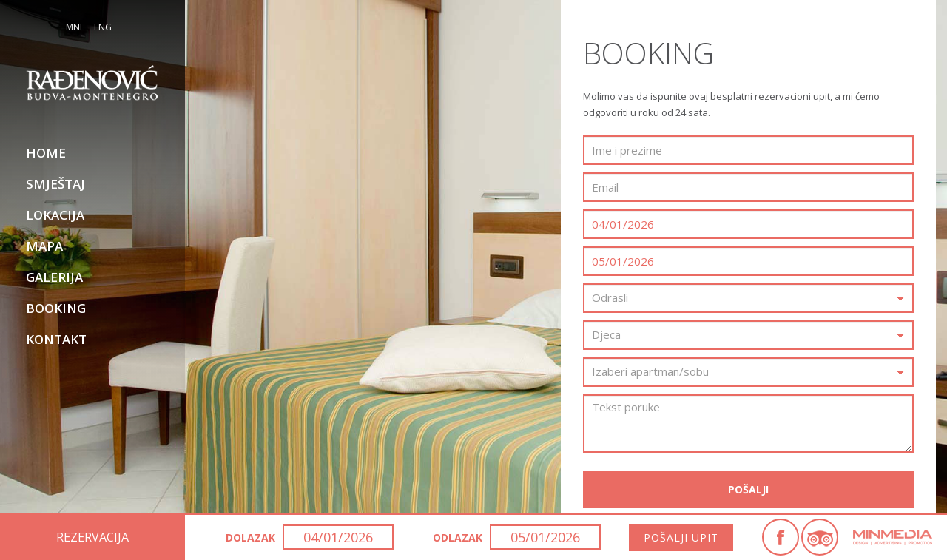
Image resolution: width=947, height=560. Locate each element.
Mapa (44, 246)
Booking (56, 308)
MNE (75, 27)
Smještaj (55, 184)
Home (46, 153)
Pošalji (748, 489)
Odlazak (458, 537)
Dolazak (250, 537)
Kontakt (56, 339)
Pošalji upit (681, 537)
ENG (103, 27)
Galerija (54, 277)
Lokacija (55, 215)
